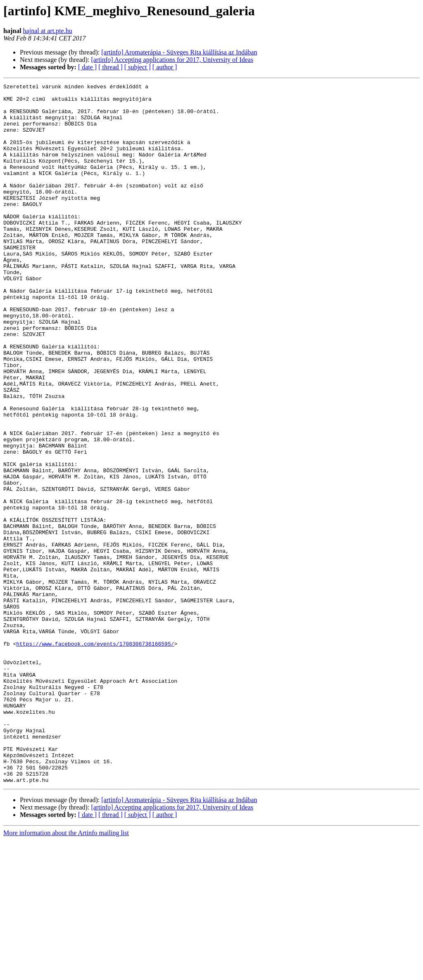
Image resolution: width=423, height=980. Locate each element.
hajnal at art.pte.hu (48, 31)
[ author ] (165, 67)
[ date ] (87, 67)
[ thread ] (111, 67)
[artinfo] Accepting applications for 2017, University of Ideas (172, 60)
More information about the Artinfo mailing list (66, 973)
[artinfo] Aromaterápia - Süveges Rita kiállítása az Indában (179, 52)
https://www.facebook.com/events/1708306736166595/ (95, 756)
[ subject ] (138, 67)
